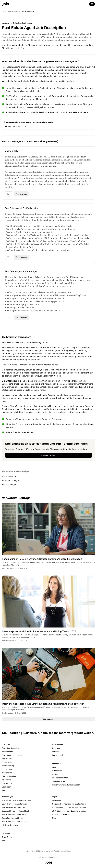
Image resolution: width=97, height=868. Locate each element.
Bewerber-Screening (10, 748)
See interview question (14, 126)
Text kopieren (21, 194)
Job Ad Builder (8, 769)
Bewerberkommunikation (12, 755)
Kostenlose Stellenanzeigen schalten (17, 800)
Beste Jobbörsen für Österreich (15, 814)
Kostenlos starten (48, 455)
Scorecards (7, 762)
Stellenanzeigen (59, 781)
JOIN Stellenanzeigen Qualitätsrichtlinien (69, 811)
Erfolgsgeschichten (60, 778)
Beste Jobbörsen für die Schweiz (16, 822)
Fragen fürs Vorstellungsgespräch (66, 785)
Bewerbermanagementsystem (14, 804)
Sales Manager (9, 485)
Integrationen (8, 783)
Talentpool (6, 780)
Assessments (7, 752)
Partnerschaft (58, 755)
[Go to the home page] (6, 4)
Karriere (55, 752)
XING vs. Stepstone (10, 825)
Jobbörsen (6, 787)
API (3, 790)
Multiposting (7, 773)
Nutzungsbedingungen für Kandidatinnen (69, 804)
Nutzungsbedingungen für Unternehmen (69, 807)
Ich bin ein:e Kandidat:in (49, 857)
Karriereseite (7, 759)
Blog (54, 767)
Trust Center (7, 837)
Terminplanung (8, 766)
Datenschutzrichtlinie (61, 814)
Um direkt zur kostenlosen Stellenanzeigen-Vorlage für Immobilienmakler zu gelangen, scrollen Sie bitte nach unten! (47, 47)
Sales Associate (10, 476)
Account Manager (10, 480)
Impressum (57, 800)
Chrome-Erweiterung (11, 776)
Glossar (55, 774)
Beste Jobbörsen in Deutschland (15, 811)
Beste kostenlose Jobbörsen (14, 807)
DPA (54, 818)
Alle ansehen (48, 719)
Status (5, 841)
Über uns (56, 748)
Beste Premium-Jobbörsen (13, 818)
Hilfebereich (57, 771)
